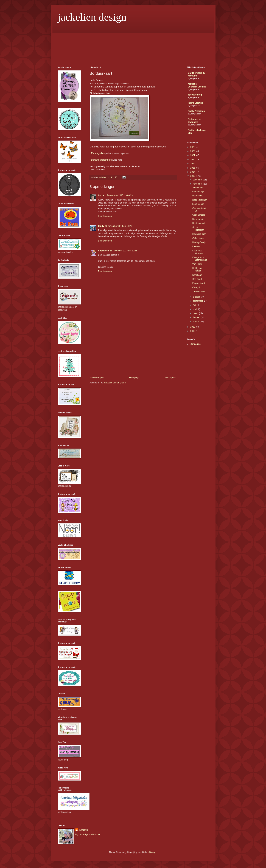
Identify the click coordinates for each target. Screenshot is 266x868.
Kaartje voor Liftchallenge (200, 259)
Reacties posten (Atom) (115, 383)
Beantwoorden (105, 216)
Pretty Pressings (196, 111)
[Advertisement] (133, 350)
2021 (193, 155)
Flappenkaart (198, 283)
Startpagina (195, 344)
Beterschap (198, 196)
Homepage (134, 378)
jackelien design (92, 17)
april (195, 309)
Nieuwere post (97, 378)
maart (196, 313)
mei (195, 305)
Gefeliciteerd (198, 238)
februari (197, 317)
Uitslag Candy (199, 242)
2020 (193, 160)
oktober (197, 297)
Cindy (101, 226)
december (198, 180)
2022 (193, 151)
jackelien (83, 830)
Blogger (153, 852)
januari (196, 322)
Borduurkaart (198, 223)
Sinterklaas (198, 188)
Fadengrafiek (98, 153)
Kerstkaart (197, 275)
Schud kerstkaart (198, 229)
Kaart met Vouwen (197, 252)
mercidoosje (198, 192)
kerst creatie (198, 204)
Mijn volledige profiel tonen (88, 834)
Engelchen (104, 251)
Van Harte (197, 264)
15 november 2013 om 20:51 (123, 251)
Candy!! (196, 287)
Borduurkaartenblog (101, 160)
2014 (193, 172)
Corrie (101, 195)
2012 (193, 327)
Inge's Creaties (196, 103)
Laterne (196, 246)
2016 (193, 164)
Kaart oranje (198, 219)
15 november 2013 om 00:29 (119, 195)
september (198, 301)
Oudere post (170, 378)
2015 (193, 168)
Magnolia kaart (199, 234)
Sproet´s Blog (195, 95)
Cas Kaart (197, 279)
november (198, 184)
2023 (193, 147)
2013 (193, 176)
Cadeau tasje (199, 215)
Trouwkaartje (198, 292)
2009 (193, 331)
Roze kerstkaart (200, 200)
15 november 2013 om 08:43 (119, 226)
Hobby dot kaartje (197, 270)
